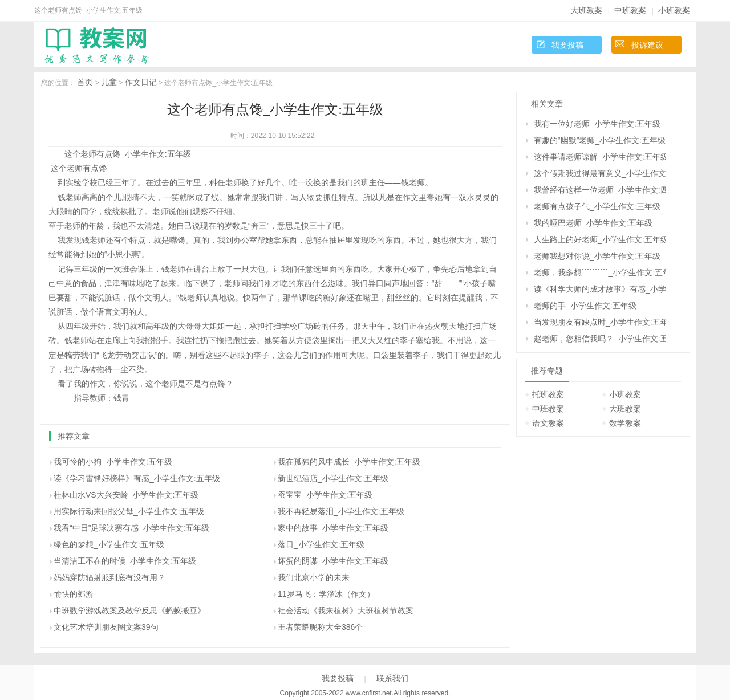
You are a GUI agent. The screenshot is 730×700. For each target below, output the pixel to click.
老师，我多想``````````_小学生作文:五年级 (600, 272)
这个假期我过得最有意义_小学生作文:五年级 (600, 173)
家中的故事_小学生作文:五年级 (333, 528)
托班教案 (548, 394)
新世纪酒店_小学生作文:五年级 (333, 478)
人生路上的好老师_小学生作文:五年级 (600, 239)
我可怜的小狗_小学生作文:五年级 (113, 462)
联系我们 (392, 678)
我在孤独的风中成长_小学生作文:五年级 (349, 462)
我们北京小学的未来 (314, 577)
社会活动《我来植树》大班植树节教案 (346, 611)
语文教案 (548, 423)
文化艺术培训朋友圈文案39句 (106, 627)
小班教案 (674, 10)
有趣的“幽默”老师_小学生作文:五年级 (600, 140)
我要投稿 (567, 45)
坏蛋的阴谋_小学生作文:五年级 (333, 561)
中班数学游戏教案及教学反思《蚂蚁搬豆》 (129, 611)
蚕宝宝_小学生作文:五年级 (325, 495)
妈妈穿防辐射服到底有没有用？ (109, 577)
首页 (85, 82)
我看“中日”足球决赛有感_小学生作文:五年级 (131, 528)
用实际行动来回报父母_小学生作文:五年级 (129, 511)
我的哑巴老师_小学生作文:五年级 (593, 223)
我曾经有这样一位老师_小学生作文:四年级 (600, 190)
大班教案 (586, 10)
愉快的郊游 (74, 594)
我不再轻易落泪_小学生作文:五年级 (341, 511)
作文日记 (141, 82)
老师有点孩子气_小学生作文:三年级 (597, 206)
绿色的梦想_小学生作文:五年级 (109, 544)
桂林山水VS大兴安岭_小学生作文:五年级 (126, 495)
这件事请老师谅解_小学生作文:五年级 (600, 157)
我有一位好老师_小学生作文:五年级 (597, 124)
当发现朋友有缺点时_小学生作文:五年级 (600, 322)
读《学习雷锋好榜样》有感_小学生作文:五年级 (137, 478)
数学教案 (625, 423)
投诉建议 (647, 45)
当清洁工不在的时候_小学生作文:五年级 (125, 561)
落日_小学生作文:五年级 (321, 544)
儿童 (109, 82)
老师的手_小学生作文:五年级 (585, 306)
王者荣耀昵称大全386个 (320, 627)
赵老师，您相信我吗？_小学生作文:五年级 (600, 339)
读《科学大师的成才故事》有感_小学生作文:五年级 (600, 289)
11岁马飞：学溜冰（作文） (326, 594)
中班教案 (630, 10)
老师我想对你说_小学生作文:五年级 (597, 256)
